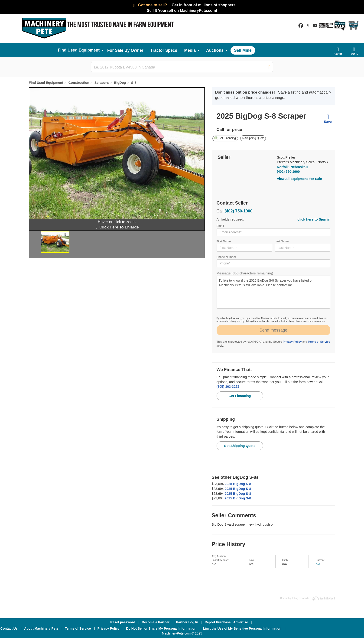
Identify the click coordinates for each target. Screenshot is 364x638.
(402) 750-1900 (288, 172)
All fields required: (274, 219)
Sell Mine (243, 50)
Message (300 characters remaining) (274, 290)
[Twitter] (326, 628)
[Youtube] (350, 628)
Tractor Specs (164, 50)
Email (274, 230)
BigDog (120, 83)
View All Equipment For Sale (299, 179)
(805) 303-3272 (228, 387)
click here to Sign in (314, 219)
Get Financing (225, 138)
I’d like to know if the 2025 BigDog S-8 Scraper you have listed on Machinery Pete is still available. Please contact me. (274, 292)
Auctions (215, 50)
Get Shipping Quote (240, 446)
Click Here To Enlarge (117, 227)
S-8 (134, 83)
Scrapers (102, 83)
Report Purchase (218, 622)
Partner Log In (187, 622)
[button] (38, 159)
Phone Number (274, 261)
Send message (273, 330)
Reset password (123, 622)
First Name (244, 246)
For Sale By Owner (125, 50)
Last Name (302, 246)
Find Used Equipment (46, 83)
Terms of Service (319, 342)
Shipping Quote (253, 138)
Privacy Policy (292, 342)
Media (190, 50)
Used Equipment (84, 50)
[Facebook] (301, 628)
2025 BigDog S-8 (238, 484)
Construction (79, 83)
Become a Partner (156, 622)
